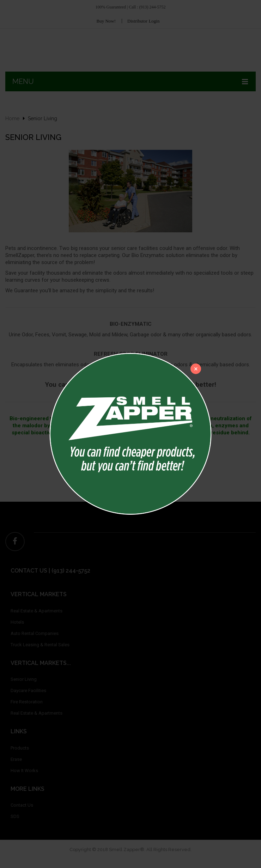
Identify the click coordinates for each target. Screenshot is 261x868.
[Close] (196, 369)
